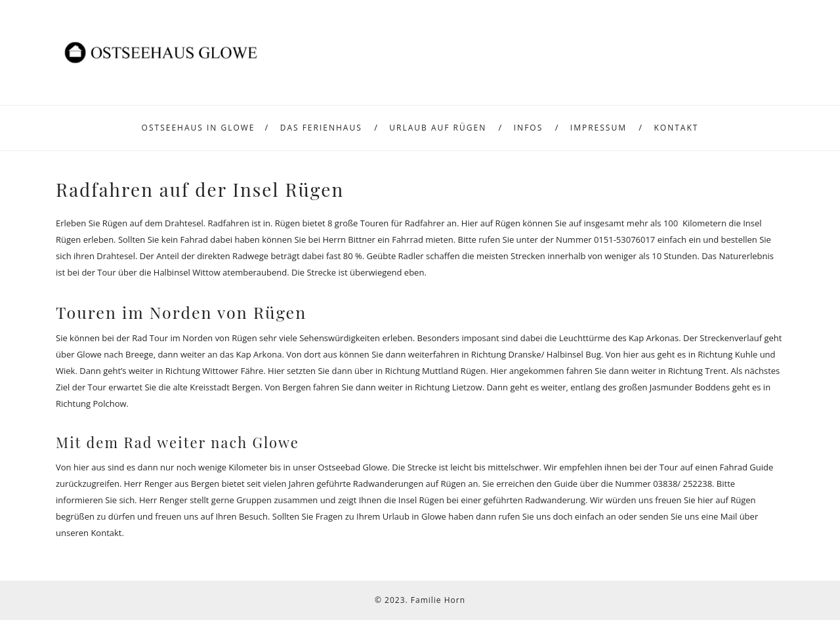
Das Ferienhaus (321, 128)
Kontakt (677, 128)
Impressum (598, 128)
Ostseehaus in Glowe (199, 128)
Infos (529, 128)
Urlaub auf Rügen (438, 128)
